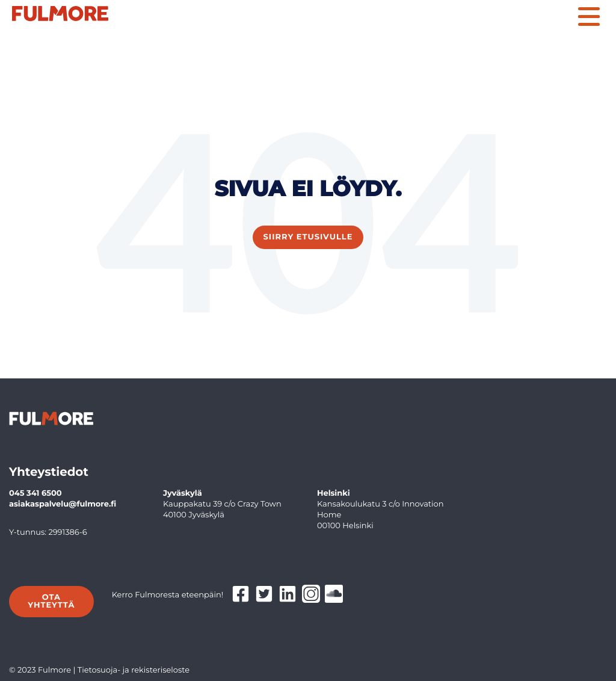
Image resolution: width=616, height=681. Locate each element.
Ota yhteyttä (51, 601)
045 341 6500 (35, 493)
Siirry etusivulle (308, 237)
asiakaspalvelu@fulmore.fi (63, 504)
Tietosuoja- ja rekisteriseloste (134, 670)
